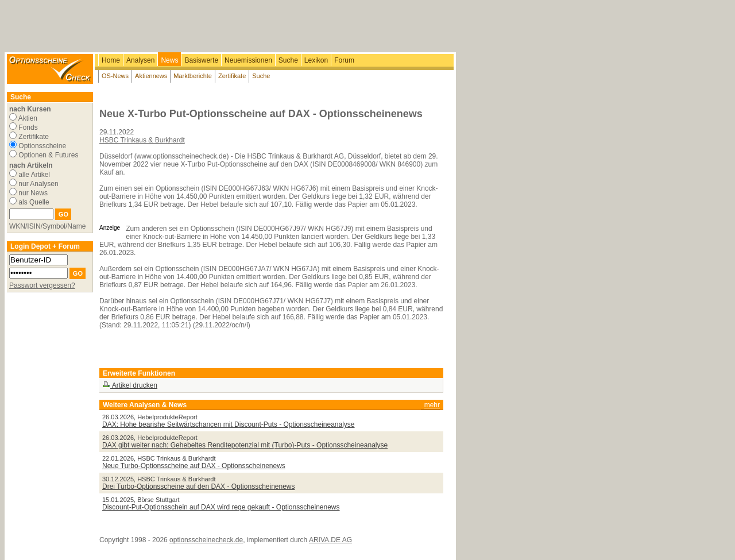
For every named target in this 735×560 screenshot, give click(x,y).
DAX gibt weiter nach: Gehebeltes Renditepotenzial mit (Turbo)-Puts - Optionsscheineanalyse (245, 445)
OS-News (115, 76)
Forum (344, 60)
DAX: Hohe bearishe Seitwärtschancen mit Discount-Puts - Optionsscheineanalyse (229, 424)
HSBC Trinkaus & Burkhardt (142, 140)
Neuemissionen (248, 60)
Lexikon (316, 60)
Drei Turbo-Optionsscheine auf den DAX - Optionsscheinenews (199, 486)
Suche (288, 60)
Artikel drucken (130, 385)
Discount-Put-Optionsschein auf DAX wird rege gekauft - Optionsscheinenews (221, 507)
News (169, 60)
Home (111, 60)
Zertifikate (232, 76)
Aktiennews (151, 76)
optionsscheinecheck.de (206, 540)
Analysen (140, 60)
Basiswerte (201, 60)
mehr (432, 405)
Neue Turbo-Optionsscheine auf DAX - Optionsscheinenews (194, 466)
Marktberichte (193, 76)
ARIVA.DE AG (330, 540)
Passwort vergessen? (42, 285)
